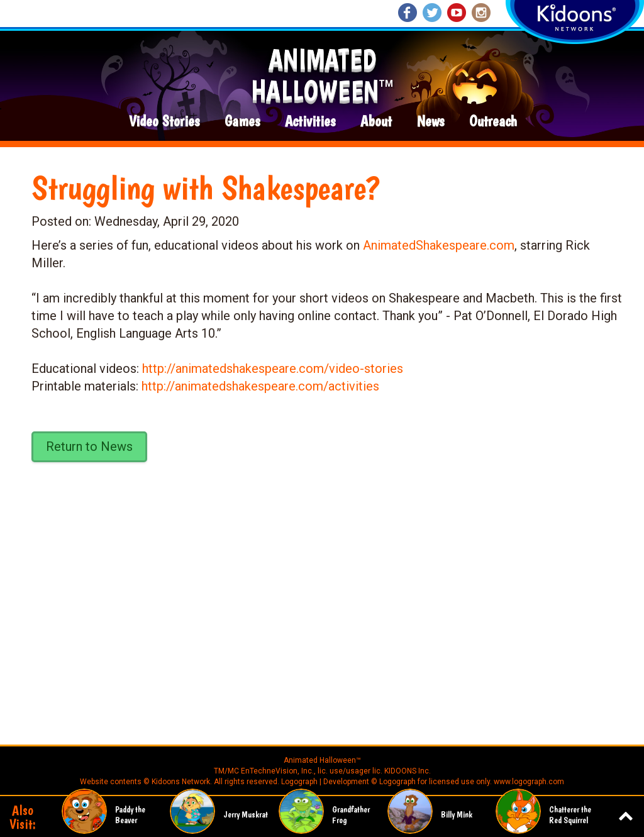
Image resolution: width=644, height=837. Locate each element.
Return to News (89, 446)
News (430, 122)
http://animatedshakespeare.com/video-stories (273, 369)
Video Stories (164, 122)
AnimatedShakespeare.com (439, 245)
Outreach (493, 122)
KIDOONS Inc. (408, 771)
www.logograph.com (528, 782)
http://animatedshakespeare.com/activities (260, 386)
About (376, 122)
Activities (310, 122)
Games (242, 122)
